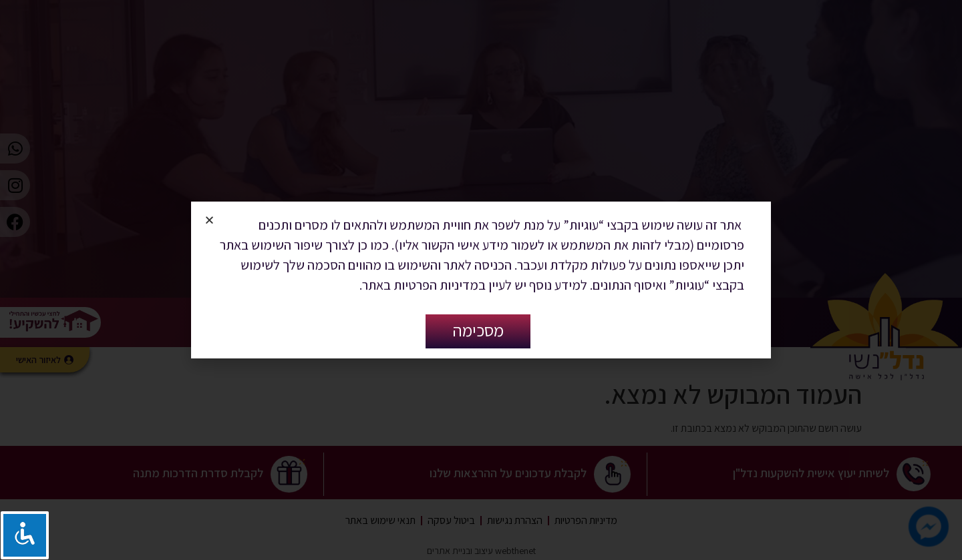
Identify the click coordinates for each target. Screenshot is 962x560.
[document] (481, 280)
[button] (209, 220)
